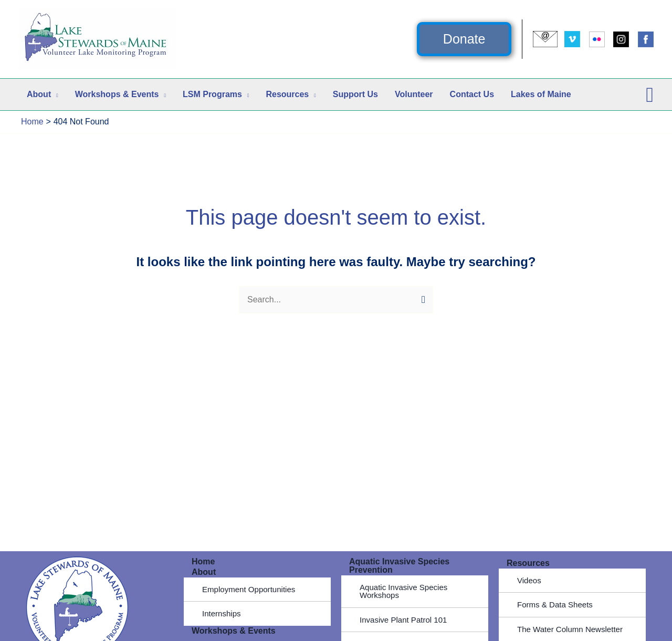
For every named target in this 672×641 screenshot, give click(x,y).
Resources (528, 563)
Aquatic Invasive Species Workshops (406, 591)
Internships (223, 614)
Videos (530, 580)
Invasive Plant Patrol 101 (406, 620)
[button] (464, 39)
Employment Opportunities (252, 589)
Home (203, 561)
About (204, 572)
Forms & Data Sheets (557, 605)
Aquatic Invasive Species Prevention (399, 566)
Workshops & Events (234, 631)
